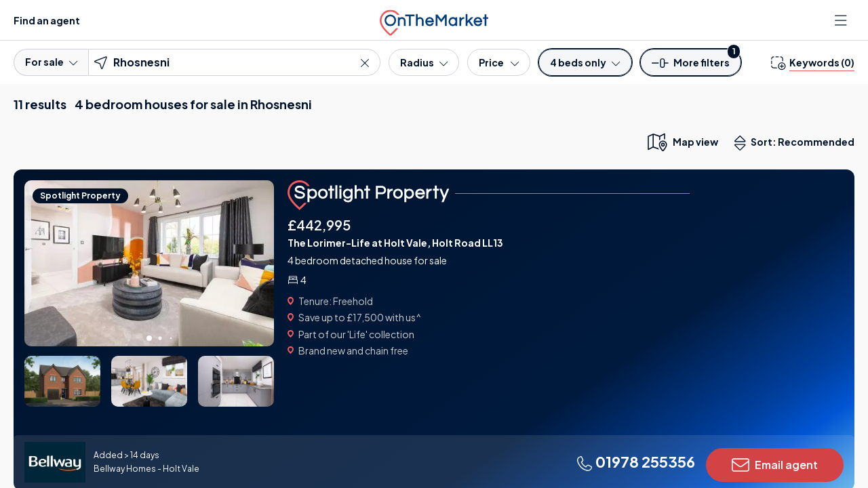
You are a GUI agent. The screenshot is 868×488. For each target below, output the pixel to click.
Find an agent (47, 20)
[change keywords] (813, 62)
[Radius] (424, 62)
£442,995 (319, 225)
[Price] (499, 62)
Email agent (775, 465)
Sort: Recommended (797, 143)
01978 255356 (636, 462)
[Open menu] (842, 20)
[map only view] (682, 142)
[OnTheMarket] (434, 20)
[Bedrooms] (585, 62)
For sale (51, 62)
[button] (691, 67)
